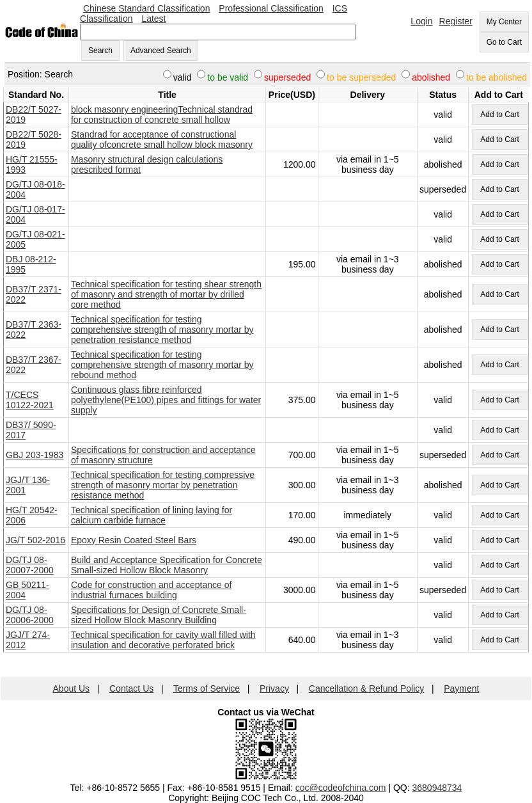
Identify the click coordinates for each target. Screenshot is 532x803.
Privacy (274, 688)
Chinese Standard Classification (146, 8)
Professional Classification (271, 8)
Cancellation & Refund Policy (367, 688)
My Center (504, 22)
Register (456, 21)
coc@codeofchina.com (341, 788)
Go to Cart (504, 42)
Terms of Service (207, 688)
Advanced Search (161, 51)
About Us (72, 688)
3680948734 (437, 788)
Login (421, 21)
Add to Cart (500, 115)
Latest (153, 19)
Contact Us (131, 688)
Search (100, 51)
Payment (461, 688)
